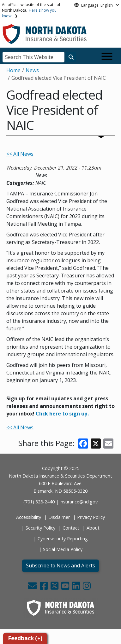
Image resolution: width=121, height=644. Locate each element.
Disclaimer (59, 517)
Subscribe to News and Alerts (61, 566)
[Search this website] (71, 57)
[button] (33, 587)
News (32, 70)
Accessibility (29, 517)
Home (13, 70)
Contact (71, 528)
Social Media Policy (63, 549)
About (93, 528)
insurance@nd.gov (79, 502)
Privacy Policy (91, 517)
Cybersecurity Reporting (63, 539)
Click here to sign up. (62, 414)
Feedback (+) (25, 638)
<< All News (20, 154)
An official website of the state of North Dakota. (31, 10)
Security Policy (40, 528)
